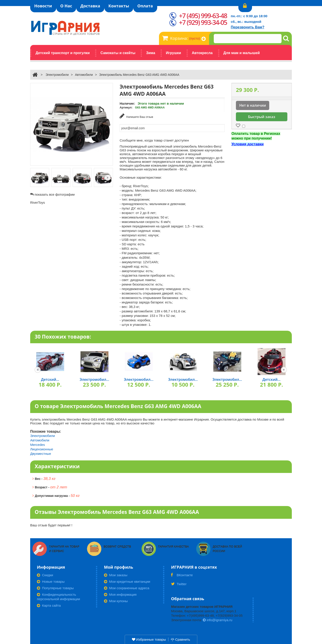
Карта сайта (49, 605)
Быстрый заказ (262, 117)
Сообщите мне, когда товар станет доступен (154, 140)
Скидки (45, 575)
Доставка (90, 6)
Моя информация (120, 594)
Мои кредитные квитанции (127, 581)
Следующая (108, 178)
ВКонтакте (182, 576)
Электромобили (57, 75)
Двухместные (41, 453)
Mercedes (38, 444)
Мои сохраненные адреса (127, 588)
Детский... (50, 379)
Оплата (145, 6)
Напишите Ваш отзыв (136, 116)
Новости (43, 6)
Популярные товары (55, 588)
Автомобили (84, 75)
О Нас (66, 6)
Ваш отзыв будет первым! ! (51, 525)
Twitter (179, 585)
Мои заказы (116, 575)
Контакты (119, 6)
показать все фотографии (55, 194)
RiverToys (38, 202)
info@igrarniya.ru (218, 620)
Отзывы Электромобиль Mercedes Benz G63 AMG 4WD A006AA (117, 512)
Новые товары (51, 581)
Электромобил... (94, 379)
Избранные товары (149, 639)
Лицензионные (42, 449)
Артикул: (126, 107)
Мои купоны (116, 601)
